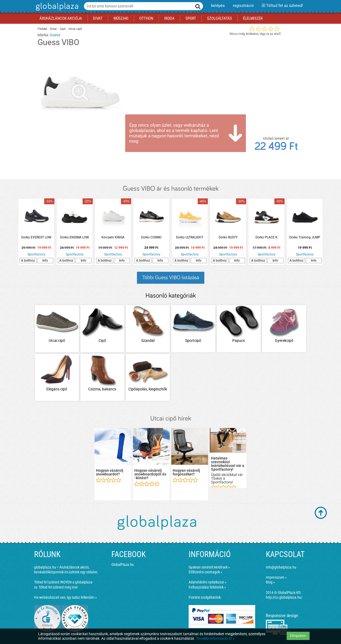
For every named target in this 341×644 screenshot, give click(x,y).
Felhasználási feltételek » (207, 587)
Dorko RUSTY (228, 237)
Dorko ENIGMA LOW (75, 237)
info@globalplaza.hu (281, 567)
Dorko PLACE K (267, 237)
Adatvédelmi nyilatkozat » (208, 582)
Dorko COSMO (151, 237)
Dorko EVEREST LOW (36, 237)
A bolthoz (28, 261)
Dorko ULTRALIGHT (190, 237)
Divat (53, 29)
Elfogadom (298, 636)
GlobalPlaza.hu (123, 565)
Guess (55, 35)
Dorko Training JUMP (305, 237)
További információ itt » (215, 638)
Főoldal (42, 29)
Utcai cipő (75, 29)
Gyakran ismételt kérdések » (209, 567)
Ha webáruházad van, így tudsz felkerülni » (65, 597)
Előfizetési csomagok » (205, 572)
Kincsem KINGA (113, 237)
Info (45, 261)
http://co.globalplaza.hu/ (284, 597)
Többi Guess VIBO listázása (171, 278)
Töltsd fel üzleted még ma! (58, 587)
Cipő (63, 29)
